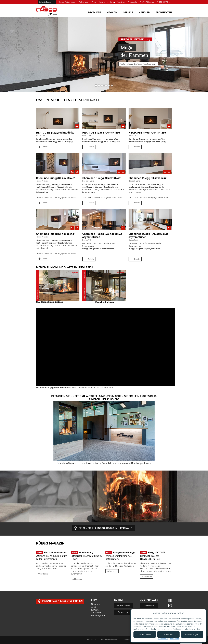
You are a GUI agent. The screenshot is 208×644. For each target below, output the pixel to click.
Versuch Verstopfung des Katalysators (118, 558)
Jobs (94, 607)
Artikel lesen (43, 574)
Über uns (96, 604)
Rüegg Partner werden (68, 2)
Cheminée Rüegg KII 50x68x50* (102, 178)
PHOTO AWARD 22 (147, 2)
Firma (94, 2)
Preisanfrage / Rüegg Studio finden (60, 601)
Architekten (164, 12)
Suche (110, 2)
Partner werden (124, 605)
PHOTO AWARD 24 (164, 2)
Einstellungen (192, 634)
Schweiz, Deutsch (46, 2)
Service (128, 12)
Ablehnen (168, 634)
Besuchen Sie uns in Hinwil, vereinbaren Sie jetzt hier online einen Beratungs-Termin (104, 463)
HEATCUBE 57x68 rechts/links (101, 133)
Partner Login (124, 612)
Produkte (95, 12)
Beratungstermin (99, 615)
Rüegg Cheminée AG (51, 11)
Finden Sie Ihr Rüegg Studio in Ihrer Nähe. (103, 528)
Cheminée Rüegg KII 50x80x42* (148, 178)
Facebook (170, 600)
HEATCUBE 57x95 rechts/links (148, 133)
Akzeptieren (145, 634)
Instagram (170, 605)
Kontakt (102, 2)
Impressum (91, 639)
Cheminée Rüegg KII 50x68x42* (55, 178)
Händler (144, 12)
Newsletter (121, 2)
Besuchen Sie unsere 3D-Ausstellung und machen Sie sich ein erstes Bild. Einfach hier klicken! (104, 398)
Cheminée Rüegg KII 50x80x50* (56, 234)
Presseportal (133, 2)
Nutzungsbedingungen (110, 639)
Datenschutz (163, 639)
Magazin (112, 12)
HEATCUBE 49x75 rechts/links (55, 133)
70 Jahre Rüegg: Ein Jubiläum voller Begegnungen (52, 558)
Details (43, 147)
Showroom (96, 613)
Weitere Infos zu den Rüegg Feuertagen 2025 (138, 64)
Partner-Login (84, 2)
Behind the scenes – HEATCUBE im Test (151, 558)
